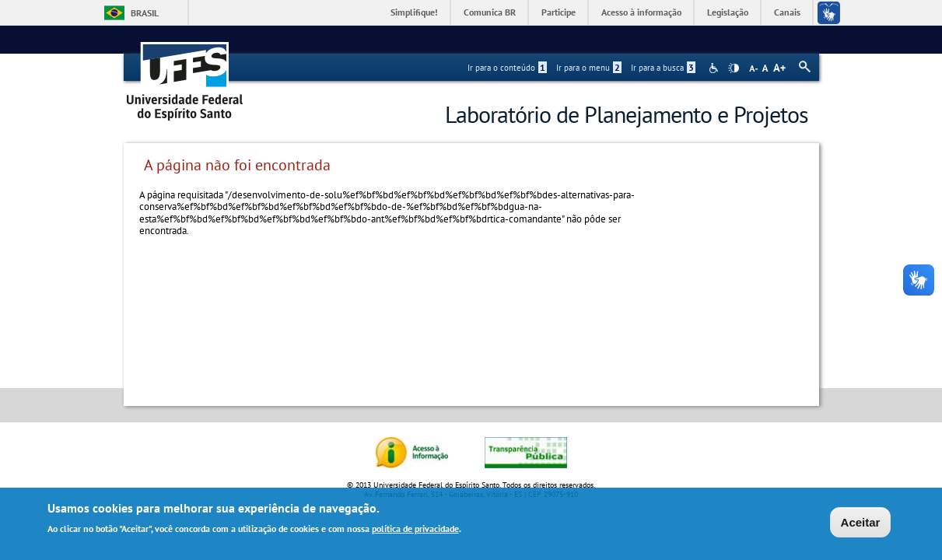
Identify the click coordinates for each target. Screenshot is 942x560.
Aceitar (861, 524)
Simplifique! (414, 12)
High (734, 68)
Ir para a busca (663, 68)
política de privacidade (415, 531)
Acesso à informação (641, 12)
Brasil (145, 13)
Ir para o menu (589, 68)
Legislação (728, 12)
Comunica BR (490, 12)
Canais (787, 12)
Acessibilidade (715, 68)
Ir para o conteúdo (507, 68)
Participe (559, 12)
